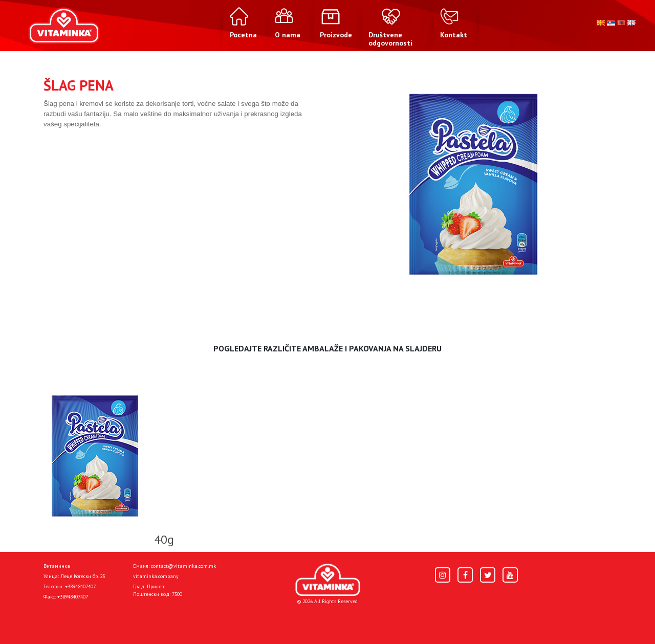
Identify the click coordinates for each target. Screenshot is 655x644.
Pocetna (58, 619)
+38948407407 (80, 586)
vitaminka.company (156, 576)
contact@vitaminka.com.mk (183, 566)
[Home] (328, 580)
